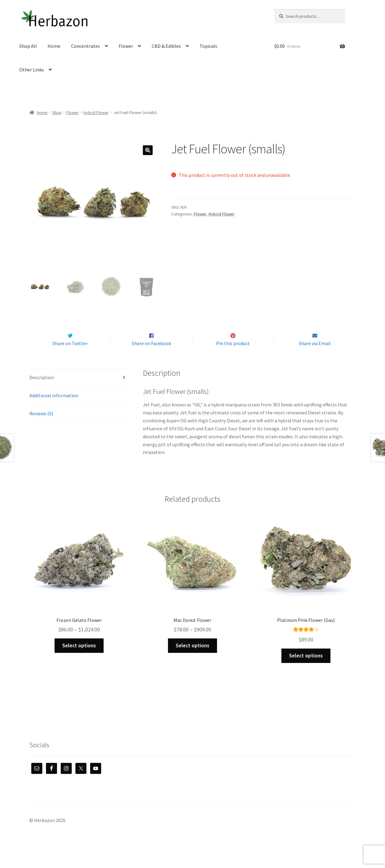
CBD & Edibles (166, 46)
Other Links (32, 70)
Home (54, 46)
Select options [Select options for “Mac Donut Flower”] (192, 658)
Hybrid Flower (96, 112)
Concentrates (86, 46)
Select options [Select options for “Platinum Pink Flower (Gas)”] (306, 668)
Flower (126, 46)
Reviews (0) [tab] (41, 426)
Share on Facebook (151, 356)
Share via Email (315, 356)
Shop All (28, 46)
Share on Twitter (70, 356)
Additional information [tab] (54, 408)
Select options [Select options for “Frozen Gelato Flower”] (79, 658)
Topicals (208, 46)
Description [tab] (42, 390)
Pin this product (233, 356)
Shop (57, 112)
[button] (148, 150)
